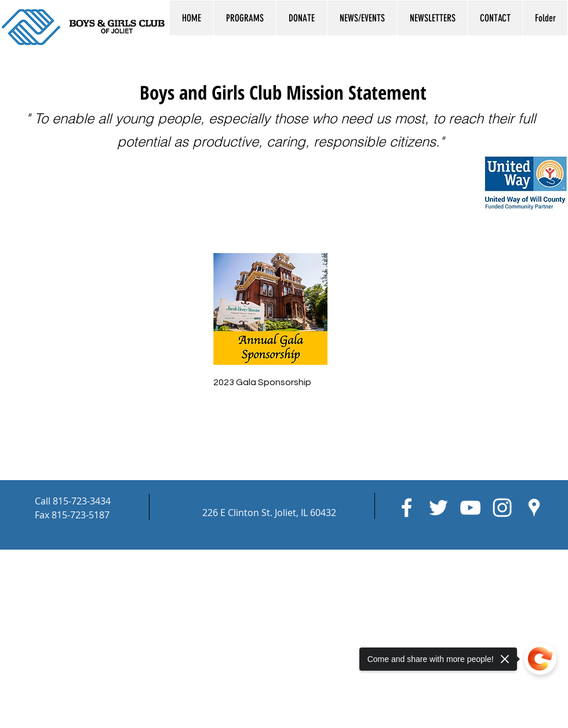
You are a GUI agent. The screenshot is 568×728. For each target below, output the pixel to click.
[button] (245, 18)
